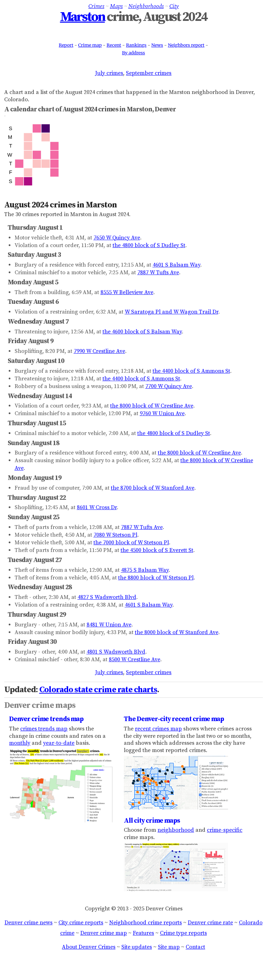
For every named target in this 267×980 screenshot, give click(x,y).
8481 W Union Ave (109, 625)
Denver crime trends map (46, 719)
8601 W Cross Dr (97, 507)
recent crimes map (158, 729)
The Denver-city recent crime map (174, 719)
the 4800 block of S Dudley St (149, 245)
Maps (116, 6)
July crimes (109, 73)
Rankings (136, 45)
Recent (114, 45)
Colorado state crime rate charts (98, 690)
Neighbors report (186, 45)
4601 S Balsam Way (176, 265)
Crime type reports (183, 933)
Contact (195, 947)
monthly (20, 743)
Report (66, 45)
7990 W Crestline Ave (99, 351)
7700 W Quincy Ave (169, 386)
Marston (83, 17)
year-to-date (59, 743)
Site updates (137, 947)
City (174, 6)
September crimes (149, 73)
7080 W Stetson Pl (115, 535)
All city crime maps (152, 821)
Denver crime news (29, 923)
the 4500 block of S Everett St (157, 550)
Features (143, 933)
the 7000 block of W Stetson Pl (131, 543)
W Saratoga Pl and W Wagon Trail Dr (172, 312)
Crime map (90, 45)
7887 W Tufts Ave (158, 272)
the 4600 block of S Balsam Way (142, 332)
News (157, 45)
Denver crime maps (40, 705)
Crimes (96, 6)
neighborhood (176, 830)
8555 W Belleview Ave (127, 292)
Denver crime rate (210, 923)
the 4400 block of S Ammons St (191, 371)
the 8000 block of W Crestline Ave (152, 406)
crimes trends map (44, 729)
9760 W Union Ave (162, 413)
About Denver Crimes (89, 947)
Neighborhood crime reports (145, 923)
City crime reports (81, 923)
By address (133, 53)
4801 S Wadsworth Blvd (116, 652)
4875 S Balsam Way (145, 570)
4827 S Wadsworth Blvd (107, 597)
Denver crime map (104, 933)
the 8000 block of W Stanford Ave (177, 632)
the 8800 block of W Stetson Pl (156, 578)
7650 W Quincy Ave (117, 238)
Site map (169, 947)
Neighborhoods (146, 6)
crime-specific (225, 830)
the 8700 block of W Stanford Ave (153, 488)
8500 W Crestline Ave (135, 659)
